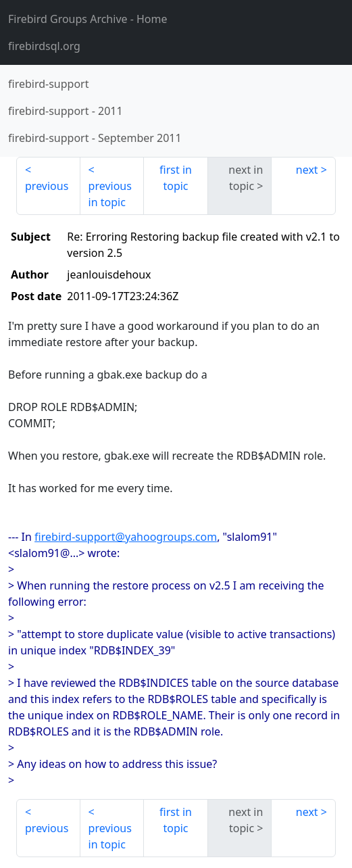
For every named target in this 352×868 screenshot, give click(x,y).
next (307, 170)
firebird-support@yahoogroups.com (126, 537)
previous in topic (110, 194)
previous (47, 186)
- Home (88, 19)
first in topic (176, 178)
